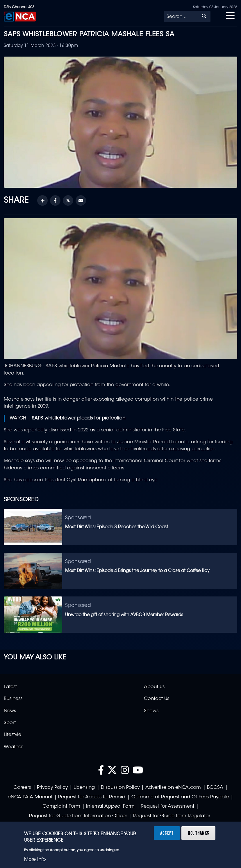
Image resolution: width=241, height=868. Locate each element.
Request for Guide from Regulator (172, 816)
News (10, 711)
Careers (22, 788)
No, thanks (198, 833)
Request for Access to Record (92, 797)
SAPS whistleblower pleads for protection (78, 418)
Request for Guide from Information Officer (78, 816)
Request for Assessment (167, 806)
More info (35, 860)
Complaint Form (61, 806)
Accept (167, 833)
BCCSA (215, 788)
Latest (10, 687)
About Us (154, 687)
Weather (13, 747)
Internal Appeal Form (110, 806)
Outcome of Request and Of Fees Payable (180, 797)
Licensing (84, 788)
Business (13, 699)
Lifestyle (13, 735)
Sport (10, 723)
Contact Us (157, 699)
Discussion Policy (120, 788)
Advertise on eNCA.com (173, 788)
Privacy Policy (52, 788)
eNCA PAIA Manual (30, 797)
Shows (151, 711)
